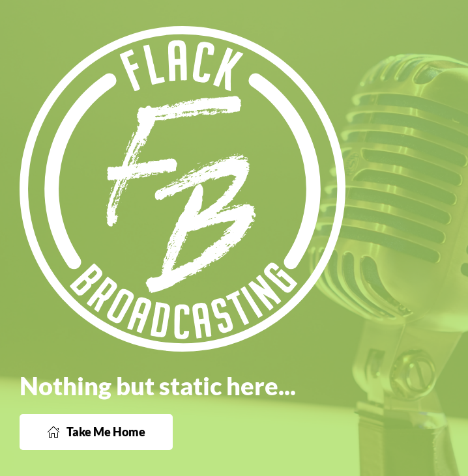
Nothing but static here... (158, 385)
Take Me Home (96, 432)
